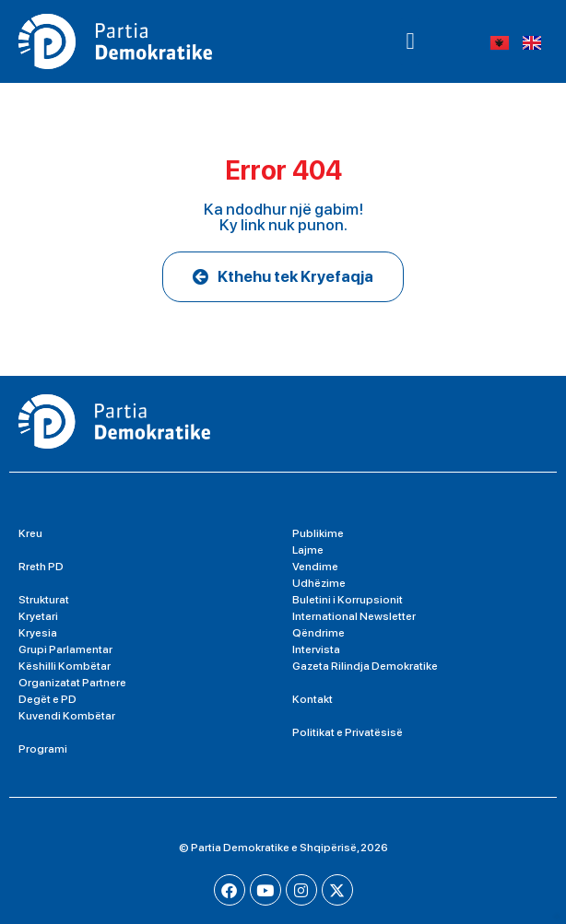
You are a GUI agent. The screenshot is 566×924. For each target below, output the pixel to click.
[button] (410, 41)
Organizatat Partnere (72, 683)
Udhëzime (319, 583)
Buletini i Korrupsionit (348, 600)
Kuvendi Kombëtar (67, 716)
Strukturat (44, 600)
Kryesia (38, 633)
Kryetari (38, 616)
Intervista (316, 649)
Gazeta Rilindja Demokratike (365, 666)
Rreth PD (41, 567)
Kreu (30, 533)
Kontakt (312, 699)
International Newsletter (354, 616)
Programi (43, 749)
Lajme (308, 550)
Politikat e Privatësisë (348, 732)
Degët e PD (47, 699)
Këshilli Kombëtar (65, 666)
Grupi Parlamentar (65, 649)
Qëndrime (318, 633)
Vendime (315, 567)
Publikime (318, 533)
